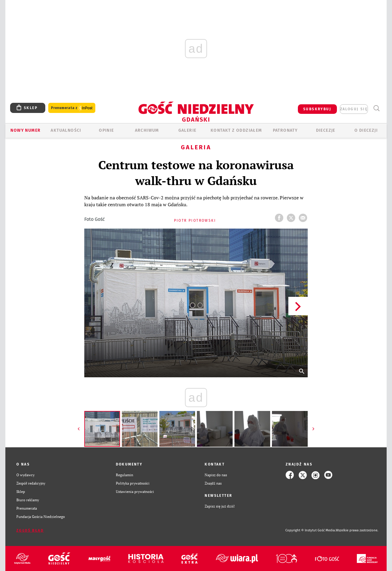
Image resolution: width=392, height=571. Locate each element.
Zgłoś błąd (30, 530)
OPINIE (106, 130)
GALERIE (188, 130)
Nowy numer (25, 130)
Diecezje (326, 130)
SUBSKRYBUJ (317, 109)
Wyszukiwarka (376, 108)
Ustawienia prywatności (135, 492)
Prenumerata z (72, 108)
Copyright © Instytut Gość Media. (311, 530)
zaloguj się (354, 109)
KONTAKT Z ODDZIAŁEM (236, 130)
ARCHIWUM (147, 130)
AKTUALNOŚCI (66, 130)
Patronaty (285, 130)
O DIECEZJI (366, 130)
